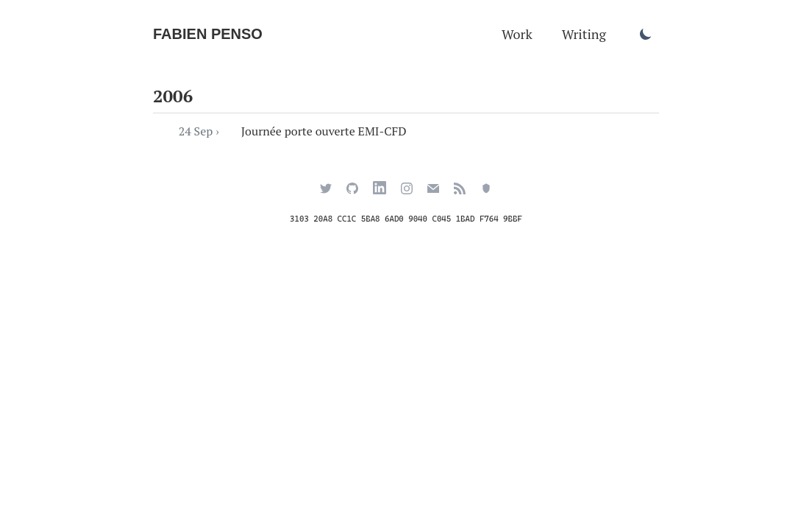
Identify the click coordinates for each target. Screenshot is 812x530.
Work (517, 34)
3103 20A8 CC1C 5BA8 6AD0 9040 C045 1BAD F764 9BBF (406, 219)
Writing (584, 34)
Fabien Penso (208, 34)
